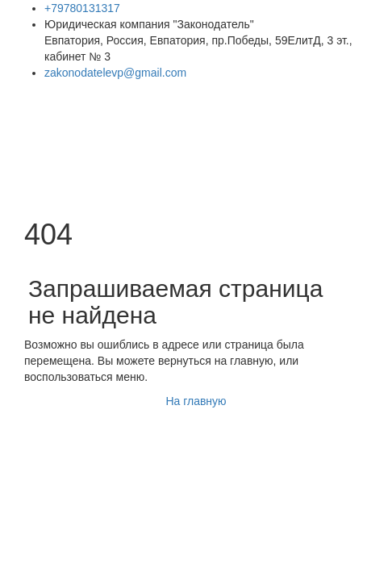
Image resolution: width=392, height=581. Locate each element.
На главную (196, 401)
